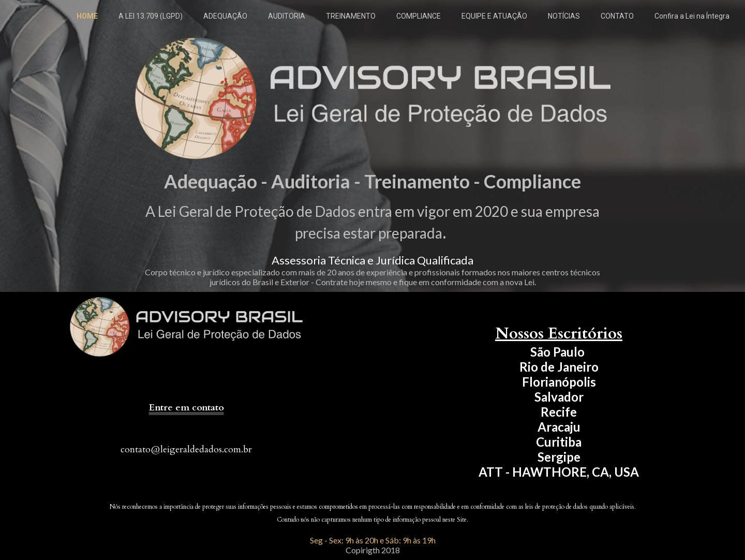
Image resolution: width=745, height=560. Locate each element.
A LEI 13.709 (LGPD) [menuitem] (151, 16)
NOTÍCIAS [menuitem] (564, 16)
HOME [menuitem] (87, 16)
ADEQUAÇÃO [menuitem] (225, 16)
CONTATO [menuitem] (617, 16)
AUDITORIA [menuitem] (287, 16)
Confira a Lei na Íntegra (692, 16)
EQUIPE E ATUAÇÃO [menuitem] (494, 16)
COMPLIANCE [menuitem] (419, 16)
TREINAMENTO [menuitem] (351, 16)
